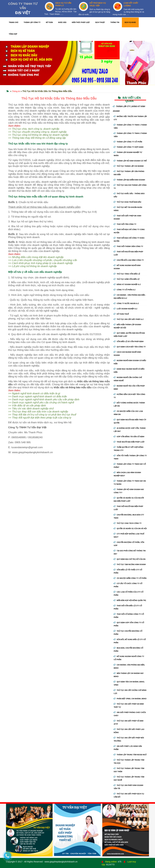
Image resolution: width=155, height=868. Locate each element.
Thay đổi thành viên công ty (128, 246)
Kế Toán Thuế (121, 314)
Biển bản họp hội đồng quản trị (130, 600)
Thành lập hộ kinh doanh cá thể (130, 161)
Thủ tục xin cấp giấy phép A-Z (129, 319)
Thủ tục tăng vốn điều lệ (127, 274)
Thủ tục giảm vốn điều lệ (127, 279)
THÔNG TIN (115, 22)
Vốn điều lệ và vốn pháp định (129, 341)
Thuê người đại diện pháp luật (129, 442)
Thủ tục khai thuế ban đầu (128, 202)
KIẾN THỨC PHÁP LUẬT (81, 22)
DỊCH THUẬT (100, 22)
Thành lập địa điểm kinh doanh (129, 180)
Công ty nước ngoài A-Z (126, 303)
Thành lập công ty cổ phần (128, 142)
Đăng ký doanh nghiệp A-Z (127, 284)
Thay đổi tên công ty (125, 224)
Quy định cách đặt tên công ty (130, 347)
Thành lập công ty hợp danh (129, 147)
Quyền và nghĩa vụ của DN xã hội (130, 528)
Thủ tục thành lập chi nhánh (129, 166)
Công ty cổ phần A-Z (125, 290)
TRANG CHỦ (14, 22)
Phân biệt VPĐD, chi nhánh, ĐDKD (130, 699)
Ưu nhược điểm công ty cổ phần (130, 578)
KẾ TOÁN (49, 22)
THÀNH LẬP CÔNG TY (32, 22)
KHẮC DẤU (62, 22)
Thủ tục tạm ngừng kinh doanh (130, 564)
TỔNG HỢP (13, 34)
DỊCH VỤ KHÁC (130, 22)
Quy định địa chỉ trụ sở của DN (130, 559)
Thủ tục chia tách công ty (128, 523)
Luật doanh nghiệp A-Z (125, 309)
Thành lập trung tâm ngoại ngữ (130, 755)
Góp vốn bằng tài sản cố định (129, 437)
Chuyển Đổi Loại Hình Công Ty (129, 260)
